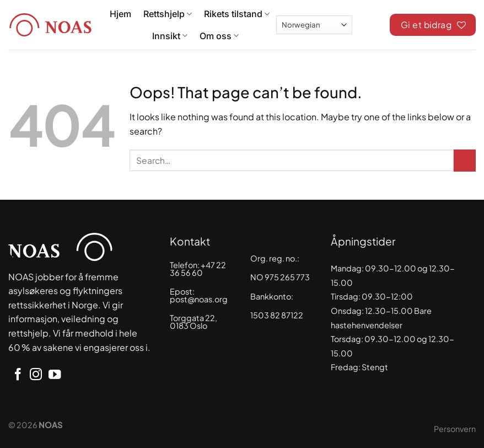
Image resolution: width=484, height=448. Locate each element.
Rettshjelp (168, 14)
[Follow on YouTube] (55, 375)
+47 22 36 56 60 (198, 269)
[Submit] (465, 161)
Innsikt (170, 36)
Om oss (219, 36)
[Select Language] (314, 25)
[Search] (371, 23)
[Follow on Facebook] (18, 375)
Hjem (120, 14)
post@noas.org (199, 299)
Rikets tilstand (237, 14)
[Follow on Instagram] (36, 375)
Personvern (455, 429)
